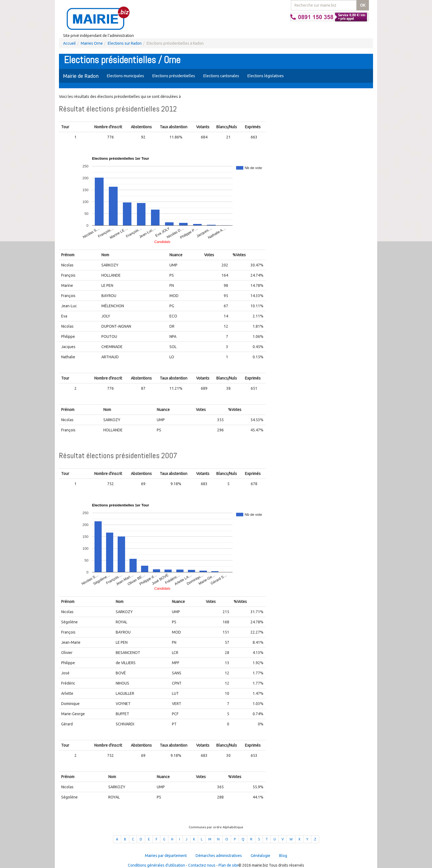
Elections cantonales (221, 76)
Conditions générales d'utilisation (156, 865)
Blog (283, 856)
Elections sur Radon (125, 43)
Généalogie (260, 856)
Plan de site (228, 865)
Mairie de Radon (81, 76)
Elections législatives (266, 76)
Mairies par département (166, 856)
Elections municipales (125, 76)
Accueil (69, 43)
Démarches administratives (219, 856)
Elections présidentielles (174, 76)
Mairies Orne (92, 43)
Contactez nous (202, 865)
